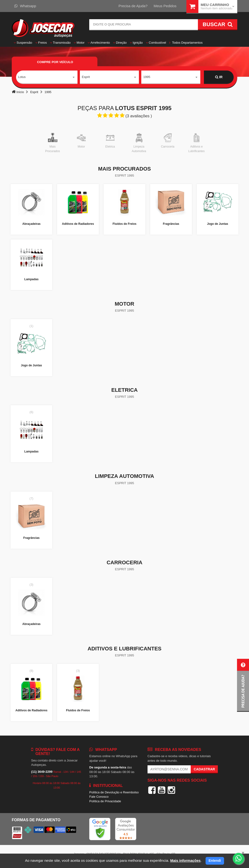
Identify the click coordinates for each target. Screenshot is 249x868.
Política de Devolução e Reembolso (114, 792)
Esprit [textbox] (86, 77)
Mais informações (185, 860)
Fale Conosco (99, 797)
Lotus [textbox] (22, 77)
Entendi (215, 861)
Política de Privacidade (105, 801)
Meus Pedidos (165, 6)
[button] (243, 685)
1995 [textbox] (147, 77)
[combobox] (47, 77)
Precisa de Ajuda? (133, 6)
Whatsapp (25, 6)
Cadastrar (204, 769)
